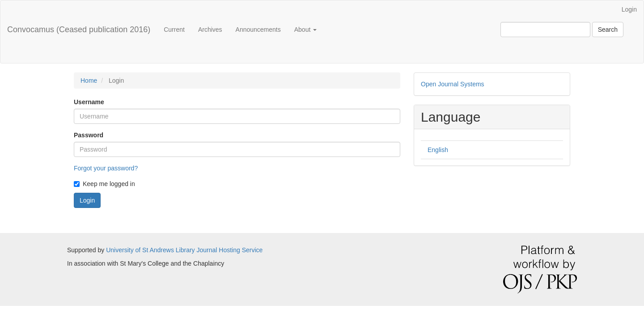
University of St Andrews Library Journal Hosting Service (184, 250)
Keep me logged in (104, 184)
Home (89, 80)
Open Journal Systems (453, 84)
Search (608, 30)
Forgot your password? (106, 168)
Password (89, 135)
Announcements (258, 30)
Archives (210, 30)
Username (89, 102)
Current (174, 30)
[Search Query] (545, 30)
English (438, 150)
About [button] (305, 30)
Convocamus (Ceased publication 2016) (79, 30)
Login (629, 9)
